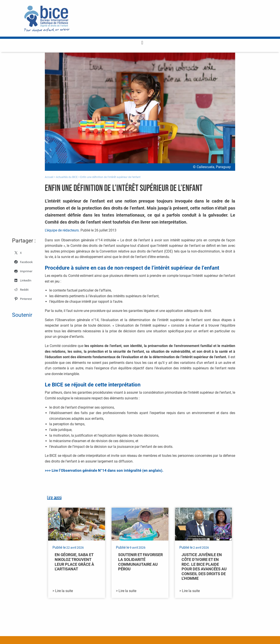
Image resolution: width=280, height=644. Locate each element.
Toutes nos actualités (216, 612)
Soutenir (22, 315)
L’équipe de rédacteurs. (62, 230)
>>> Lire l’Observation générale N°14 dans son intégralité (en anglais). (104, 470)
